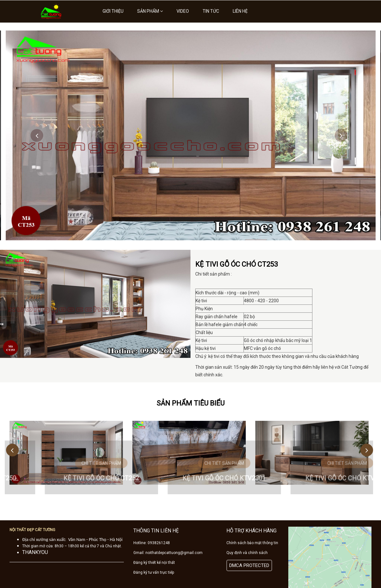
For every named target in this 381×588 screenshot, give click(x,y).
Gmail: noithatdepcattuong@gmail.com (168, 553)
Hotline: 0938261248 (152, 543)
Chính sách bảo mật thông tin (252, 543)
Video (183, 11)
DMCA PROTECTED (249, 565)
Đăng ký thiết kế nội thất (154, 563)
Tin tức (211, 11)
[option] (191, 135)
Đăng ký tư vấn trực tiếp (154, 572)
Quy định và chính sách (247, 553)
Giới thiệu (113, 11)
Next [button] (341, 135)
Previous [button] (37, 135)
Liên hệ (240, 11)
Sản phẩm (150, 11)
